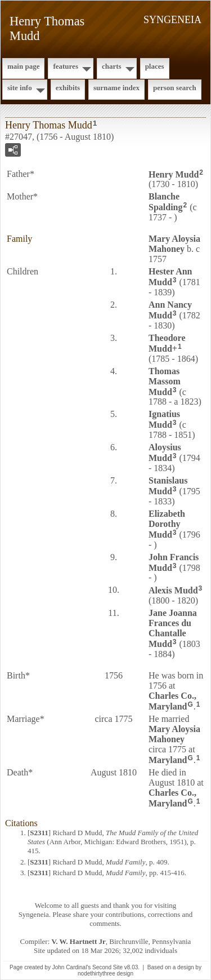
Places (155, 66)
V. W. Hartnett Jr (79, 941)
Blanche (165, 202)
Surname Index (116, 88)
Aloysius (165, 453)
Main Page (23, 66)
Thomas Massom (165, 382)
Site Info (20, 88)
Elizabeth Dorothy (167, 524)
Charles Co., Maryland (172, 701)
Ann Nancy (170, 310)
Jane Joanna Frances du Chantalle (173, 628)
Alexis (173, 590)
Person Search (175, 88)
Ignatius (164, 419)
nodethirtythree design (105, 974)
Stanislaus (168, 486)
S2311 (39, 833)
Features (66, 66)
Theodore (167, 343)
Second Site (107, 967)
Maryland (168, 760)
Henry (174, 174)
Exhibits (68, 88)
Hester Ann (170, 277)
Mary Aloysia (174, 244)
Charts (112, 66)
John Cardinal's (72, 967)
